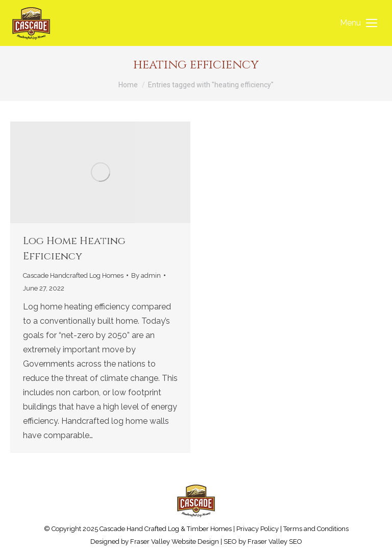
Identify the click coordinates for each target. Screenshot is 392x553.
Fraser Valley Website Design (175, 542)
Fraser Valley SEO (275, 542)
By (146, 275)
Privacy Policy (258, 529)
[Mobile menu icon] (359, 23)
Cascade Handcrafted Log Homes (73, 275)
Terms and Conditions (316, 529)
